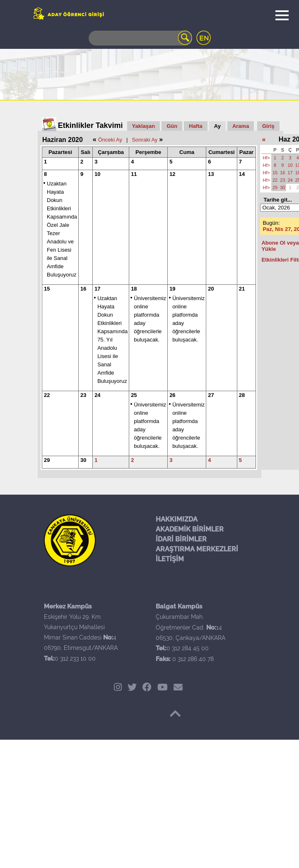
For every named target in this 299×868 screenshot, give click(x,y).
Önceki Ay (110, 140)
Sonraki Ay (145, 140)
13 (211, 174)
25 (134, 395)
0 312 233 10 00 (75, 659)
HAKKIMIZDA (177, 519)
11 (134, 174)
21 (242, 289)
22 (47, 395)
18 (134, 289)
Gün (172, 126)
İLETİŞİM (170, 559)
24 (97, 395)
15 (47, 289)
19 (172, 289)
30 (83, 460)
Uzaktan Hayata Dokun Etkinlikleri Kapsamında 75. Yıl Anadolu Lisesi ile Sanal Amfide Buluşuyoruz (112, 340)
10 (97, 174)
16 (83, 289)
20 (211, 289)
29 (47, 460)
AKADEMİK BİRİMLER (190, 529)
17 (97, 289)
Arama (241, 126)
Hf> (266, 158)
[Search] (140, 38)
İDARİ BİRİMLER (181, 539)
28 (242, 395)
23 (83, 395)
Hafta (196, 126)
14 (242, 174)
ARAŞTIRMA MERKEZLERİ (197, 549)
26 (172, 395)
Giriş (268, 126)
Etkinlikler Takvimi (90, 125)
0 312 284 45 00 (188, 648)
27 (211, 395)
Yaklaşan (144, 126)
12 (172, 174)
